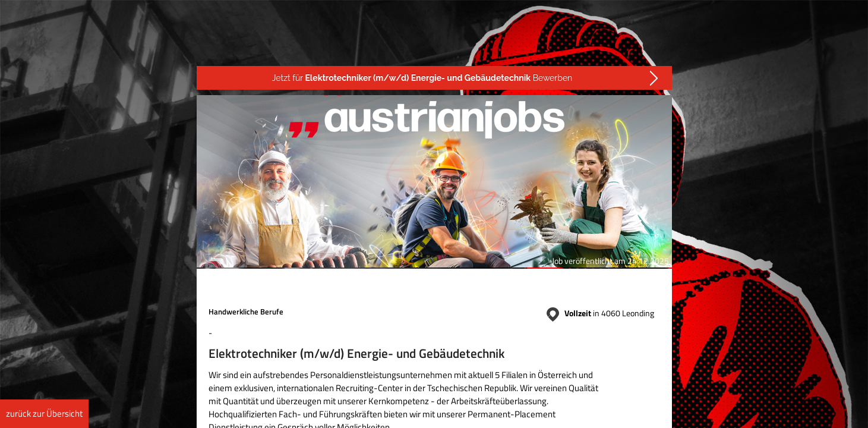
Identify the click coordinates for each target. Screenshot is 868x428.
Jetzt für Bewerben (422, 78)
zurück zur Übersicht (44, 413)
